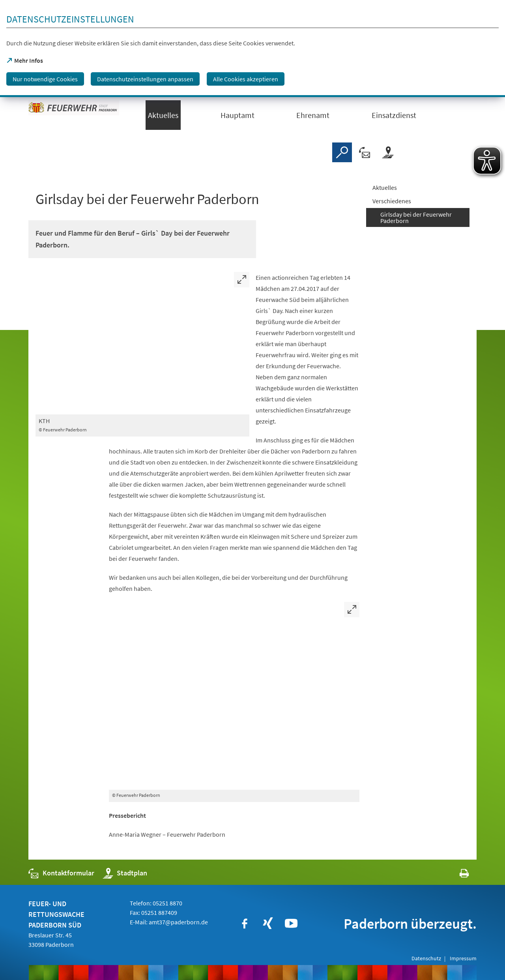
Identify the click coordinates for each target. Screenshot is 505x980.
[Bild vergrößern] (142, 343)
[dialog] (252, 49)
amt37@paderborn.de (178, 922)
